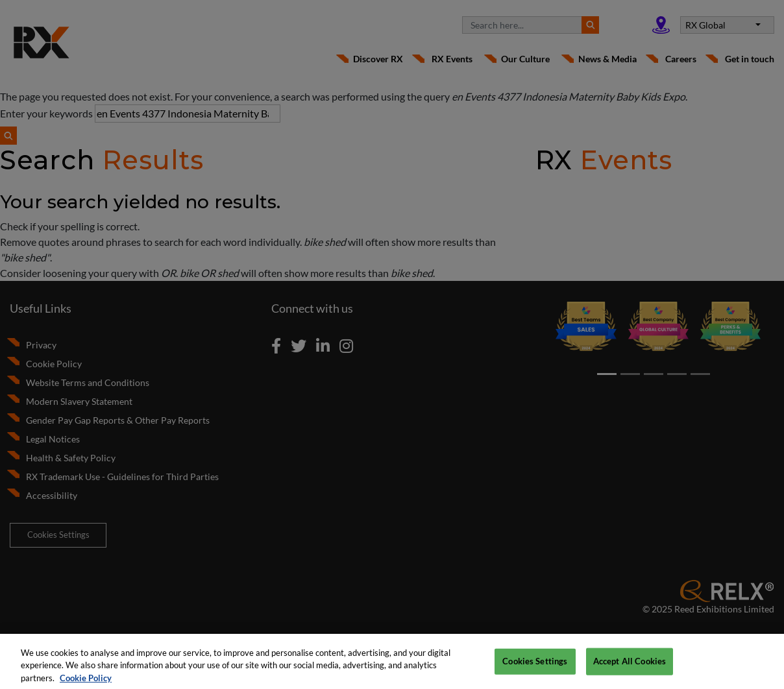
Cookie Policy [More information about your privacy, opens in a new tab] (86, 682)
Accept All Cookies (630, 665)
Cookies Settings (535, 665)
